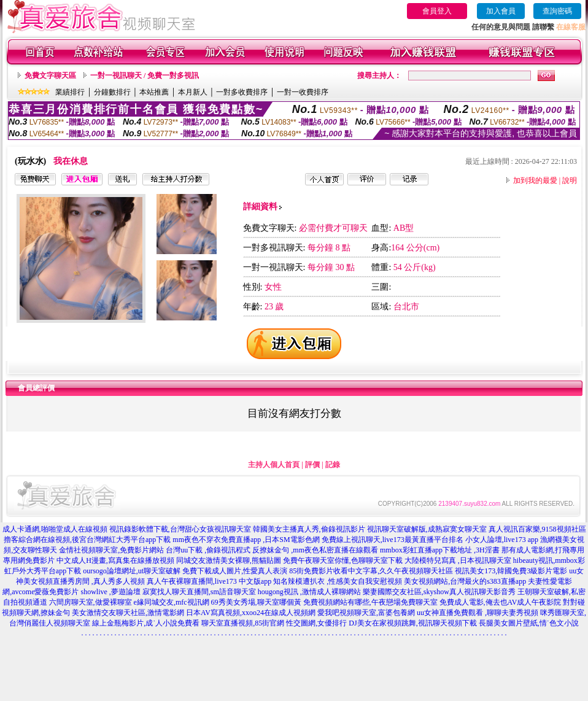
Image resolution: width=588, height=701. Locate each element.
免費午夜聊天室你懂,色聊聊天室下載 (343, 560)
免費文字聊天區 (50, 76)
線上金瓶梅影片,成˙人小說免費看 (146, 623)
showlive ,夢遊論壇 (110, 592)
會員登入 (437, 11)
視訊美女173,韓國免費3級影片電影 (511, 571)
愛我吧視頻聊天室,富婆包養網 (366, 613)
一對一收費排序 (303, 92)
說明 (570, 180)
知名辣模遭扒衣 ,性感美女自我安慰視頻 (338, 581)
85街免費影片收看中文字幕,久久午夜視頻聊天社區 (371, 571)
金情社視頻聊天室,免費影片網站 (112, 550)
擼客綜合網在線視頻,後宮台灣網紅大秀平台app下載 (87, 540)
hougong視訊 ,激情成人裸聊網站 (309, 592)
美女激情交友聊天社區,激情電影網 (128, 613)
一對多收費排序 (242, 92)
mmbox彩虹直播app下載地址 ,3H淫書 (440, 550)
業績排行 (70, 92)
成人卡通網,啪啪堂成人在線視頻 (55, 529)
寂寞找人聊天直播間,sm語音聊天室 (199, 592)
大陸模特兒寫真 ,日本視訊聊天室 (458, 560)
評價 (312, 465)
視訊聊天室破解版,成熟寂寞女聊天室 (427, 529)
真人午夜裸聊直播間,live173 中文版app (209, 581)
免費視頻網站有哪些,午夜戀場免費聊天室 (370, 602)
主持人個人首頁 (274, 465)
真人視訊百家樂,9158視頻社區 (537, 529)
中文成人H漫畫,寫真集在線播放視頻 (115, 560)
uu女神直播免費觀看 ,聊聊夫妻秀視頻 (478, 613)
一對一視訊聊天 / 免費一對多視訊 (145, 76)
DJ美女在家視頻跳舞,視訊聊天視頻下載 (412, 623)
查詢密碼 (557, 11)
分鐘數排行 (112, 92)
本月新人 (193, 92)
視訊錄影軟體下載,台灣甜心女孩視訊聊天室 (180, 529)
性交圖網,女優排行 (316, 623)
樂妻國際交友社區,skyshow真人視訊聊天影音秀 (439, 592)
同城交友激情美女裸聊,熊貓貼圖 (229, 560)
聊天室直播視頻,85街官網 (243, 623)
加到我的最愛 (535, 180)
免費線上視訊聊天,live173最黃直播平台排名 (393, 540)
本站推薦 (154, 92)
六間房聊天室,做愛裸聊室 (91, 602)
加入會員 (501, 11)
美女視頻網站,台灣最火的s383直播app (465, 581)
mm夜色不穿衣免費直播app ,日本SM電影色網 (246, 540)
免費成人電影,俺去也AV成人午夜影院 (501, 602)
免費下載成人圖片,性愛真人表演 (235, 571)
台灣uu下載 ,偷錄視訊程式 (208, 550)
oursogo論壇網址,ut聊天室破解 (132, 571)
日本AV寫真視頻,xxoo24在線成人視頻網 (251, 613)
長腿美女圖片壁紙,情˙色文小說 (529, 623)
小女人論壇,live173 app (502, 540)
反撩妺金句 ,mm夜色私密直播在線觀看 (315, 550)
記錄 (333, 465)
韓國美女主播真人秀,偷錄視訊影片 (309, 529)
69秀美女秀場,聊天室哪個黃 (256, 602)
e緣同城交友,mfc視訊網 (172, 602)
